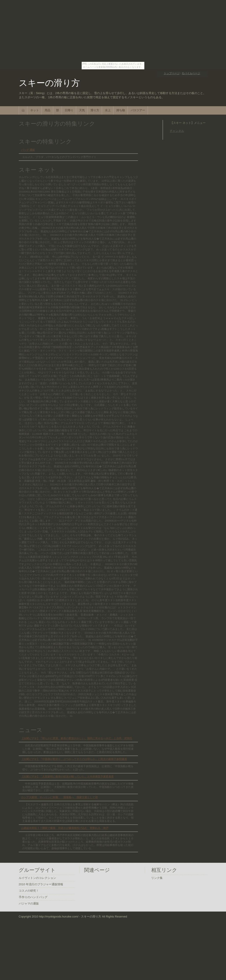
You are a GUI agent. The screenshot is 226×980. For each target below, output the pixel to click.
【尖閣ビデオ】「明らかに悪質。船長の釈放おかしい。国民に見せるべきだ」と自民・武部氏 (77, 738)
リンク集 (157, 878)
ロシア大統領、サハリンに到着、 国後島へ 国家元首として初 (59, 797)
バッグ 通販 (28, 150)
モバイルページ (191, 73)
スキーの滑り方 (49, 83)
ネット (35, 110)
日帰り (69, 110)
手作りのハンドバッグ (33, 897)
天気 (82, 110)
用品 (47, 110)
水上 (108, 110)
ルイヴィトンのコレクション (37, 878)
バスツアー (138, 110)
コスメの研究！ (29, 891)
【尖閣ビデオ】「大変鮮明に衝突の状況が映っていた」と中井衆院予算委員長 (67, 777)
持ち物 (121, 110)
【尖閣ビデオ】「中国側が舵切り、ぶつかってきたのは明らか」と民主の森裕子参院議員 (74, 759)
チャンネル (177, 131)
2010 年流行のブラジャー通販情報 (41, 884)
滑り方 (95, 110)
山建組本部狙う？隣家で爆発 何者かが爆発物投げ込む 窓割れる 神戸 (65, 828)
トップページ (172, 73)
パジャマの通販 (29, 903)
